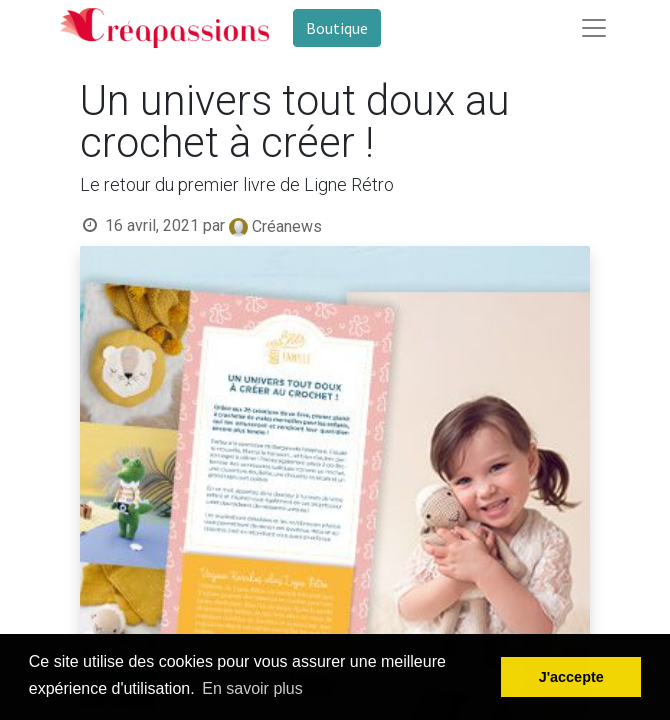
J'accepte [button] (571, 677)
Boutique (337, 28)
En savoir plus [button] (252, 688)
